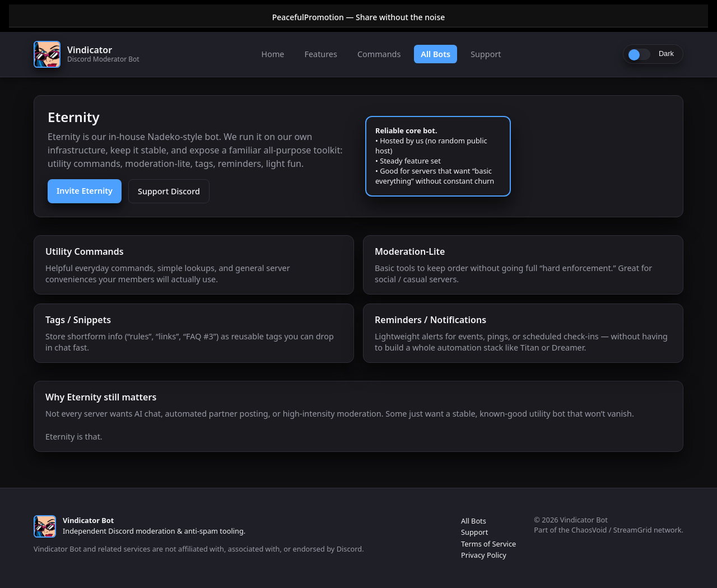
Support (486, 54)
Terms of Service (488, 544)
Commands (379, 54)
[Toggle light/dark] (653, 54)
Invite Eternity (85, 191)
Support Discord (169, 191)
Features (320, 54)
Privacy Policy (484, 555)
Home (273, 54)
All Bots (436, 54)
